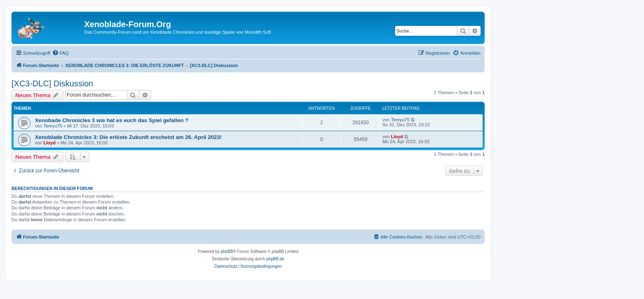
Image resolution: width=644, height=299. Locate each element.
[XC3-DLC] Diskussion (52, 83)
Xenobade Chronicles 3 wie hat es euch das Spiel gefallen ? (112, 120)
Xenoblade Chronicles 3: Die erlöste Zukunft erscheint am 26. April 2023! (128, 137)
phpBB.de (275, 259)
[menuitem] (60, 53)
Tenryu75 (53, 126)
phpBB (227, 251)
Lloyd (49, 143)
